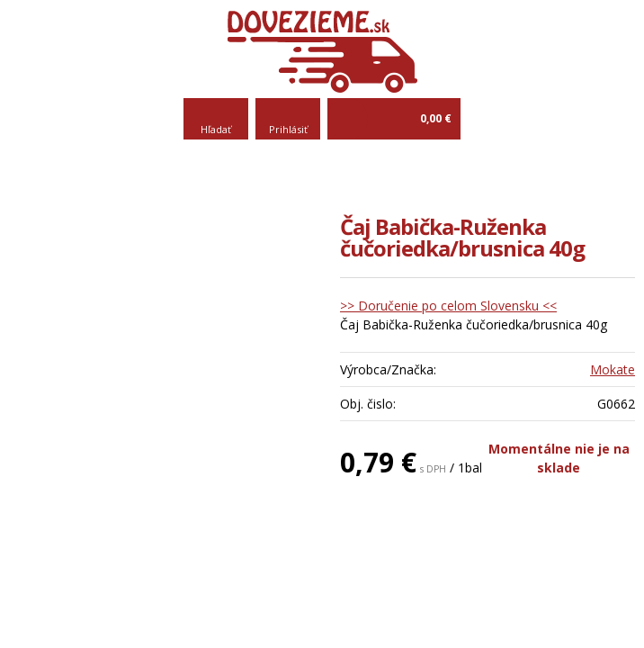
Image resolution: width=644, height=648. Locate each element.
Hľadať (216, 129)
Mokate (613, 369)
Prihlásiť (288, 129)
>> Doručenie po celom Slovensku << (448, 306)
